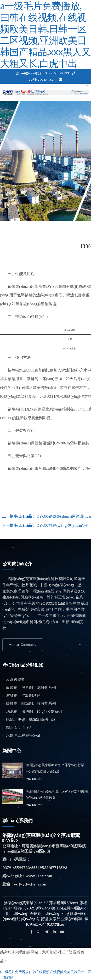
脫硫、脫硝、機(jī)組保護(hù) (30, 719)
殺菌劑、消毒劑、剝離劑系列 (31, 687)
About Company (23, 645)
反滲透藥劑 (16, 679)
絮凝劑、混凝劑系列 (23, 695)
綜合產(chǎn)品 (19, 727)
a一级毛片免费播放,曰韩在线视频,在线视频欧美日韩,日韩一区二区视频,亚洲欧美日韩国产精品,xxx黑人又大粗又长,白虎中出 (45, 34)
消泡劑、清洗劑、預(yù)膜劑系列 (34, 711)
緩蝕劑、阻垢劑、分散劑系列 (31, 703)
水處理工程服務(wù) (23, 735)
